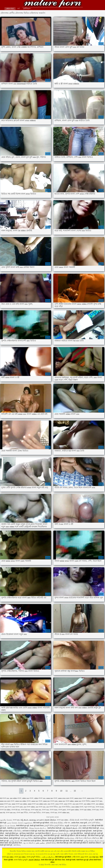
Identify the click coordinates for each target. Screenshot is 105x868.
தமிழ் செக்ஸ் (15, 841)
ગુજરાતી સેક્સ (51, 843)
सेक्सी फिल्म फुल (64, 831)
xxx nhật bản (94, 857)
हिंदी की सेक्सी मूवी (82, 836)
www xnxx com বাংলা (66, 798)
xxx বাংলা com (17, 807)
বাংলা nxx (45, 810)
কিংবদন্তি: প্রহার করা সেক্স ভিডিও (52, 4)
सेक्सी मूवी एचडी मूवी (90, 833)
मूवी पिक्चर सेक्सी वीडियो (27, 833)
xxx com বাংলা (78, 804)
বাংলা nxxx (54, 810)
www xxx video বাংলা (23, 801)
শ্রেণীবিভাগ (27, 9)
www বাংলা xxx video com (37, 804)
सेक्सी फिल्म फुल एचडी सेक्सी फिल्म (18, 828)
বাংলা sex (95, 810)
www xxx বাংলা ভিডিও (83, 801)
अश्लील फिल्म (75, 823)
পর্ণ (18, 9)
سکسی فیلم (41, 843)
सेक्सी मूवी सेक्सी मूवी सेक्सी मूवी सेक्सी (81, 831)
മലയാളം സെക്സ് (36, 820)
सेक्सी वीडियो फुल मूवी (23, 826)
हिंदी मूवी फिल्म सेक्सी (6, 831)
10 (61, 791)
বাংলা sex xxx (11, 813)
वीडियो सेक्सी (4, 843)
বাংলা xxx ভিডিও (27, 838)
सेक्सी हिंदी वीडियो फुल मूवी (52, 836)
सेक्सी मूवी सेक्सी (71, 860)
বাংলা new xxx (36, 810)
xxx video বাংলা (89, 804)
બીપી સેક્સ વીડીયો (56, 823)
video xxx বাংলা (28, 798)
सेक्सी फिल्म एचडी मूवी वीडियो (32, 841)
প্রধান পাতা (10, 9)
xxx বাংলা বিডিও (52, 807)
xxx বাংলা (8, 807)
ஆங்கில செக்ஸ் (6, 820)
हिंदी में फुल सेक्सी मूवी (77, 841)
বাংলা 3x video (5, 810)
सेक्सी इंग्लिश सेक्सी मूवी (55, 828)
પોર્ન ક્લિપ (17, 845)
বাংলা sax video (85, 810)
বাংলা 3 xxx (100, 807)
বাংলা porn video (73, 810)
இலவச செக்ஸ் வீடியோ (61, 833)
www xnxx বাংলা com (95, 798)
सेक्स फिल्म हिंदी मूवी (62, 843)
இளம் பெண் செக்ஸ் (8, 826)
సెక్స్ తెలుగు (24, 820)
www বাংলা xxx (5, 804)
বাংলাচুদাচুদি (74, 826)
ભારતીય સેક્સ (69, 838)
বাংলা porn (62, 810)
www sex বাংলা (52, 798)
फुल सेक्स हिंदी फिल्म (77, 833)
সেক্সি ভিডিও (17, 831)
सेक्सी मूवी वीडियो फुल (12, 833)
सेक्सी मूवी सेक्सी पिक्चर (37, 826)
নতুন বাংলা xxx (89, 807)
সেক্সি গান (67, 823)
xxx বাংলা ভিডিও (65, 807)
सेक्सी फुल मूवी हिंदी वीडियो (56, 838)
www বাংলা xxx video (19, 804)
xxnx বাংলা (68, 804)
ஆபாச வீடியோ (29, 843)
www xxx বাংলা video (66, 801)
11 (67, 791)
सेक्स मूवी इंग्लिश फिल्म (16, 843)
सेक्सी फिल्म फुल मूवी (82, 860)
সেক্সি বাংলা (76, 857)
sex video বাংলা (16, 798)
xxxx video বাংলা (77, 807)
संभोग (71, 843)
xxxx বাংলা (84, 857)
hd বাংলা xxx (5, 798)
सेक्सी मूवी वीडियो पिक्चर (12, 836)
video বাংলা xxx (40, 798)
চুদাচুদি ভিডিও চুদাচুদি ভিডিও (54, 826)
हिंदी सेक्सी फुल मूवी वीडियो (41, 823)
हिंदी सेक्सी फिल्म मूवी (48, 841)
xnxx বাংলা (59, 804)
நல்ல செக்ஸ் (12, 823)
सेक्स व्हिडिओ (4, 838)
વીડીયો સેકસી (74, 820)
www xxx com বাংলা (7, 801)
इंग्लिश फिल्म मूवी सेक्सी (62, 841)
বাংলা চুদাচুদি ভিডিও (33, 857)
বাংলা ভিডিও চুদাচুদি (87, 820)
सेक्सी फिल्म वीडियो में (95, 843)
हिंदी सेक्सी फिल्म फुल (52, 831)
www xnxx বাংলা (80, 798)
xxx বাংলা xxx (41, 807)
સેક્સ (102, 828)
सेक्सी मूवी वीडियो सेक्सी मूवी (91, 828)
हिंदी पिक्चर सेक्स (60, 860)
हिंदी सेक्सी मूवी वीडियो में (81, 843)
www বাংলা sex (97, 801)
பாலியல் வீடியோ (48, 857)
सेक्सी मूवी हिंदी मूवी (14, 838)
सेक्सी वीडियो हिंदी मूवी (47, 860)
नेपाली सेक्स (41, 831)
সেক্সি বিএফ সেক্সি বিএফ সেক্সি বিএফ (87, 838)
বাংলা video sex (64, 813)
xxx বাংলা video (29, 807)
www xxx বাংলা (37, 801)
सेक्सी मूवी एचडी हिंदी (26, 836)
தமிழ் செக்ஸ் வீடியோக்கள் (94, 841)
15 (75, 791)
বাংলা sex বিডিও (22, 813)
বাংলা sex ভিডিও (35, 813)
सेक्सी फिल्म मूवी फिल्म (40, 838)
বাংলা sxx (54, 813)
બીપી (80, 828)
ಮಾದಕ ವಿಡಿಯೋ (50, 820)
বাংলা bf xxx (16, 810)
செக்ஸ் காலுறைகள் (25, 823)
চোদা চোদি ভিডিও (94, 823)
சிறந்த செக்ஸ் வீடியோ (38, 828)
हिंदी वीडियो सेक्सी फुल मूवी (96, 836)
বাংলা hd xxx (25, 810)
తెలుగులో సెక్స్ (38, 836)
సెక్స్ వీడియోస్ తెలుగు (70, 828)
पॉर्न (21, 841)
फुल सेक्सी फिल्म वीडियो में (43, 833)
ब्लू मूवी (67, 826)
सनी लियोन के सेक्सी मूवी (30, 831)
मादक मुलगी (83, 823)
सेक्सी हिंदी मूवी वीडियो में (68, 836)
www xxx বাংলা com (50, 801)
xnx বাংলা (51, 804)
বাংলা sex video (63, 820)
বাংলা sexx (46, 813)
